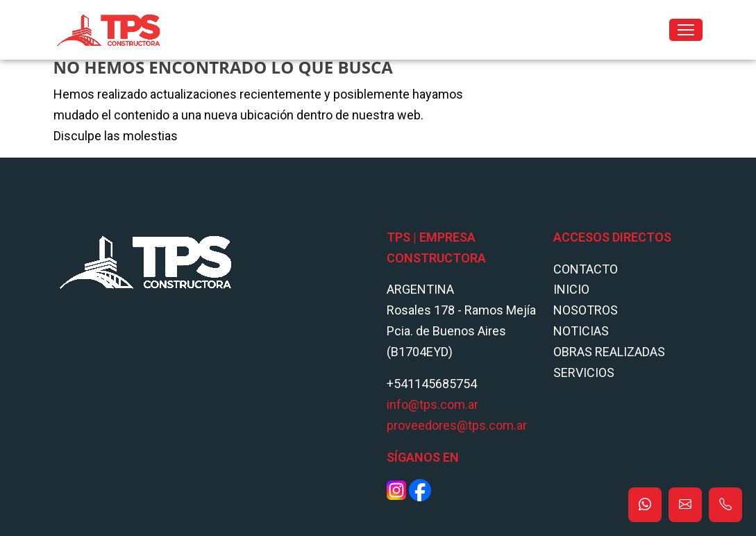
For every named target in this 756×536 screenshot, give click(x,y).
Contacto (586, 269)
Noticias (581, 331)
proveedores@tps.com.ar (457, 425)
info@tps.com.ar (432, 404)
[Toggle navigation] (686, 30)
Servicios (584, 372)
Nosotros (586, 310)
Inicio (571, 289)
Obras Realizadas (609, 352)
